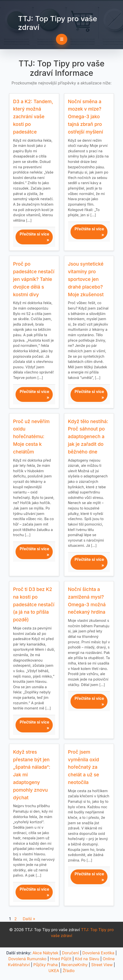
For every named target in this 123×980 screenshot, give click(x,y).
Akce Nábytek (45, 953)
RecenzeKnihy (74, 965)
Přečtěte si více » (35, 237)
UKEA (54, 971)
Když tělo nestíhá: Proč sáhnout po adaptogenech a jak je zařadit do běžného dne (88, 437)
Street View (102, 965)
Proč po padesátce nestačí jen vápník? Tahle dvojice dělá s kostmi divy (34, 279)
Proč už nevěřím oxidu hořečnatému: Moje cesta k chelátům (31, 437)
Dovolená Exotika (98, 953)
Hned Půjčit (61, 959)
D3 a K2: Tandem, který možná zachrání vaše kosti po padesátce (33, 117)
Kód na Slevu (87, 959)
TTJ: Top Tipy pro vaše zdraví (58, 23)
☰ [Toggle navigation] (62, 39)
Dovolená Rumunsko (27, 959)
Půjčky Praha (45, 965)
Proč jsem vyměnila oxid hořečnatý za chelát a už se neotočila (84, 767)
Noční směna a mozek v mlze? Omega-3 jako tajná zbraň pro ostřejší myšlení (86, 117)
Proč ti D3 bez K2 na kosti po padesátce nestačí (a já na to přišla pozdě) (34, 604)
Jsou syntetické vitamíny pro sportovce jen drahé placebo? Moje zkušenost (86, 279)
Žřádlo (69, 971)
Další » (29, 919)
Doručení (70, 953)
